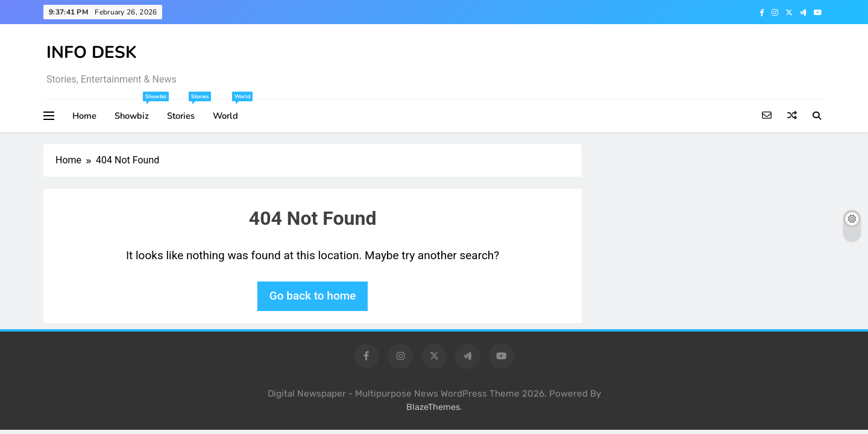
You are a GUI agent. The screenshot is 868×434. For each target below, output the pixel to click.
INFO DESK (92, 52)
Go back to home (313, 296)
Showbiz (136, 111)
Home (84, 116)
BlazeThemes (433, 407)
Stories (185, 111)
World (230, 111)
